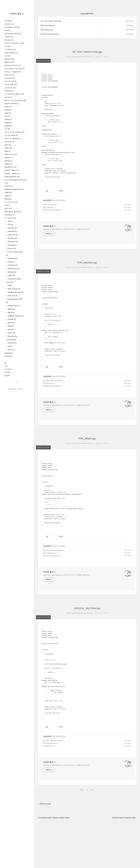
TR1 (10, 225)
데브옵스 (9, 40)
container (12, 231)
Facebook (55, 865)
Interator (12, 272)
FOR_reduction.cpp (47, 25)
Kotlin (8, 148)
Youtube (61, 865)
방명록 (7, 376)
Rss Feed (41, 865)
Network (9, 158)
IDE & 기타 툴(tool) (12, 138)
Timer (11, 350)
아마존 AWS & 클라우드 (14, 94)
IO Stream (12, 265)
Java (8, 145)
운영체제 (9, 91)
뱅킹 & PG (9, 59)
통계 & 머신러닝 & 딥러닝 (15, 100)
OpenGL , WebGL (12, 173)
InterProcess (13, 269)
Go (7, 116)
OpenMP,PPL (10, 167)
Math (8, 151)
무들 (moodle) (11, 53)
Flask (8, 113)
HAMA (8, 119)
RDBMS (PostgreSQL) (14, 189)
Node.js (8, 164)
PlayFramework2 (12, 177)
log (10, 285)
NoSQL (8, 161)
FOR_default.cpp (47, 30)
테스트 (8, 97)
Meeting (9, 353)
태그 (6, 366)
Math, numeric (14, 289)
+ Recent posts (45, 851)
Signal (11, 312)
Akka (8, 107)
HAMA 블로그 (17, 14)
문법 (10, 221)
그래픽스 (9, 37)
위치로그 (8, 372)
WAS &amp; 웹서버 (13, 212)
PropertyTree (13, 306)
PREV (81, 837)
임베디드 (9, 75)
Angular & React (12, 104)
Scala (8, 193)
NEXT (92, 837)
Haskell (8, 126)
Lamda (11, 275)
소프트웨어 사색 (12, 27)
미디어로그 (9, 369)
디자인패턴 (10, 49)
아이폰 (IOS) (11, 84)
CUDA (8, 110)
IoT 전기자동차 (11, 135)
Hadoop (9, 123)
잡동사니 (9, 24)
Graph (11, 262)
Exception (12, 238)
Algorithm (12, 228)
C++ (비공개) (10, 218)
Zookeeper (10, 215)
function (11, 248)
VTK (7, 205)
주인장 (8, 21)
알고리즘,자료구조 (12, 65)
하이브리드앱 (11, 81)
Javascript (10, 142)
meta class (13, 296)
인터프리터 (10, 78)
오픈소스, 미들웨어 (13, 72)
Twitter (49, 865)
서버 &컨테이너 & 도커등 (15, 69)
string (11, 329)
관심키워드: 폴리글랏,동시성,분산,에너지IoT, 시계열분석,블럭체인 (67, 241)
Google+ (67, 865)
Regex (11, 309)
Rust (7, 30)
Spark (8, 196)
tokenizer (12, 343)
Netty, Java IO (11, 154)
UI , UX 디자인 (11, 202)
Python (9, 186)
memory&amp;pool (15, 292)
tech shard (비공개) (13, 34)
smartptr (12, 319)
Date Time (12, 235)
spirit (10, 326)
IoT (7, 129)
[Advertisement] (87, 190)
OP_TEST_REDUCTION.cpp (51, 21)
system (11, 333)
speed (11, 323)
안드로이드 (10, 88)
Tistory (122, 865)
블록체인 (9, 62)
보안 (7, 56)
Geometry (12, 258)
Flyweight (12, 245)
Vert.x (8, 208)
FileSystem (13, 242)
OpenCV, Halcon (12, 170)
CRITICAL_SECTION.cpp (50, 34)
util (10, 346)
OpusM (8, 356)
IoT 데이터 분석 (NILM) (14, 132)
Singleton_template (16, 316)
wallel (134, 865)
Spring (8, 199)
